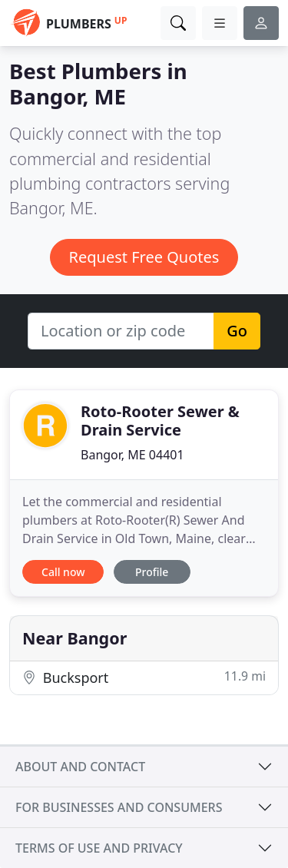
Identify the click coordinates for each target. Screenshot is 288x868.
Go (237, 331)
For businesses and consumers (119, 807)
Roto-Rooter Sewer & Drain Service (160, 421)
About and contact (80, 767)
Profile (152, 572)
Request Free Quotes (144, 257)
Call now (63, 572)
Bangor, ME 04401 (132, 455)
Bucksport (144, 677)
